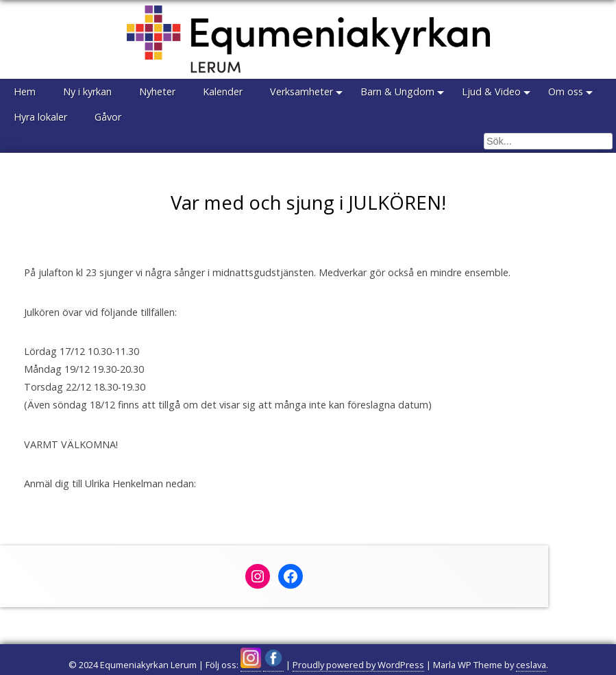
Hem (25, 91)
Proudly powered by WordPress (358, 665)
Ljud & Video (491, 91)
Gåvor (108, 117)
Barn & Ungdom (397, 91)
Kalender (223, 91)
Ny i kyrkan (87, 91)
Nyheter (157, 91)
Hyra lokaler (40, 117)
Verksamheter (301, 91)
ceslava (531, 665)
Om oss (566, 91)
